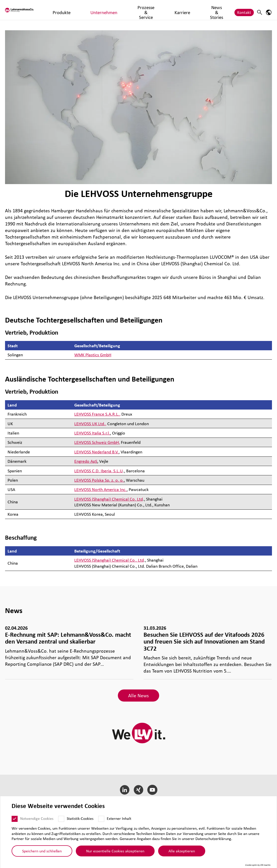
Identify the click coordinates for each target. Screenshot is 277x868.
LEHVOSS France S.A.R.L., (97, 414)
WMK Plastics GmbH (93, 355)
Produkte (62, 10)
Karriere (151, 10)
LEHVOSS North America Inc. (100, 489)
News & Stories (177, 10)
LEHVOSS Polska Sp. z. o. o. (99, 480)
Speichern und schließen (43, 851)
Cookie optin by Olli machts (259, 865)
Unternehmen (88, 10)
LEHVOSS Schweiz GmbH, (97, 442)
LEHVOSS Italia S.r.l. (92, 433)
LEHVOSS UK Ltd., (90, 424)
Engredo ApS (86, 461)
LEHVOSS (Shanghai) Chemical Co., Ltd (109, 560)
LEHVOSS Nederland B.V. (96, 452)
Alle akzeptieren (183, 851)
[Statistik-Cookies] (63, 819)
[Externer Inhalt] (103, 819)
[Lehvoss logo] (24, 10)
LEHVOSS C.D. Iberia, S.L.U (99, 471)
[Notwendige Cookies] (16, 819)
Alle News (138, 696)
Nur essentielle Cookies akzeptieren (117, 851)
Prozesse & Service (122, 10)
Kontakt (244, 10)
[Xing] (139, 790)
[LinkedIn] (125, 790)
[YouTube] (152, 790)
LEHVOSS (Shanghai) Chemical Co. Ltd (109, 499)
